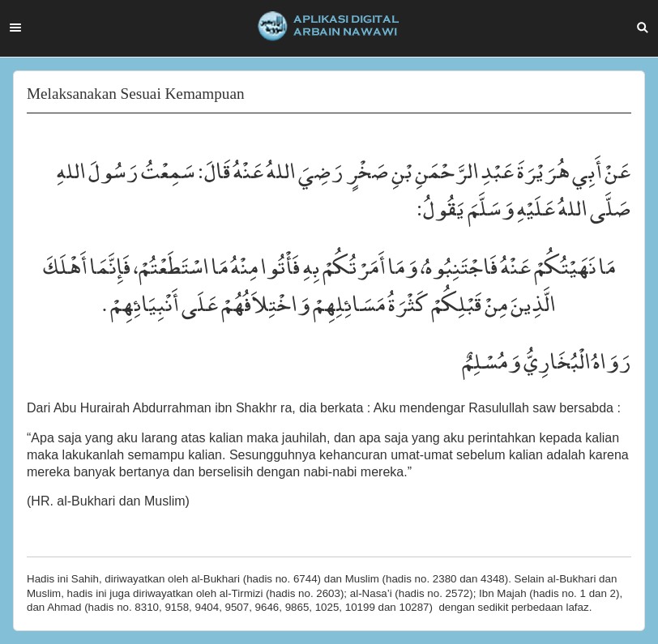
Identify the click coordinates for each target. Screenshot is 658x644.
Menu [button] (15, 28)
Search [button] (643, 28)
